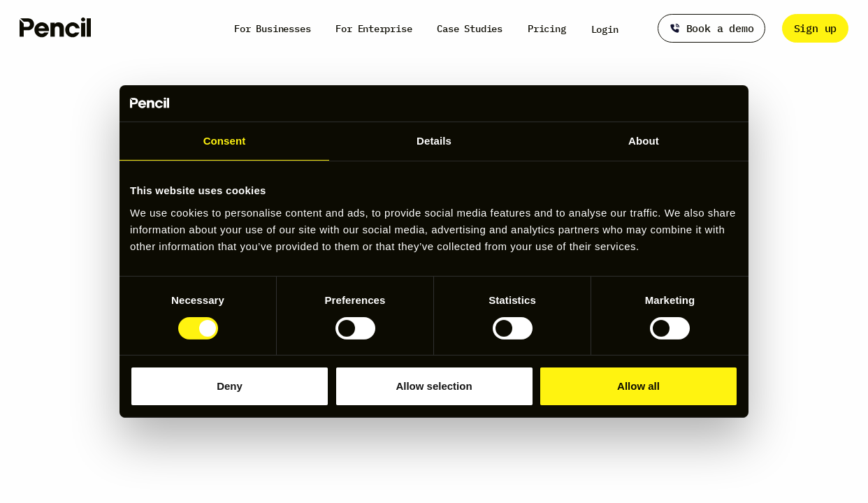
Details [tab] (434, 141)
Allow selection (434, 386)
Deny (230, 386)
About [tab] (644, 141)
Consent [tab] (225, 141)
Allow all (638, 386)
